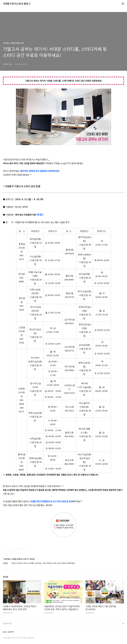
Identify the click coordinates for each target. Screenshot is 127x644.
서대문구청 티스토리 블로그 (17, 4)
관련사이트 (7, 623)
